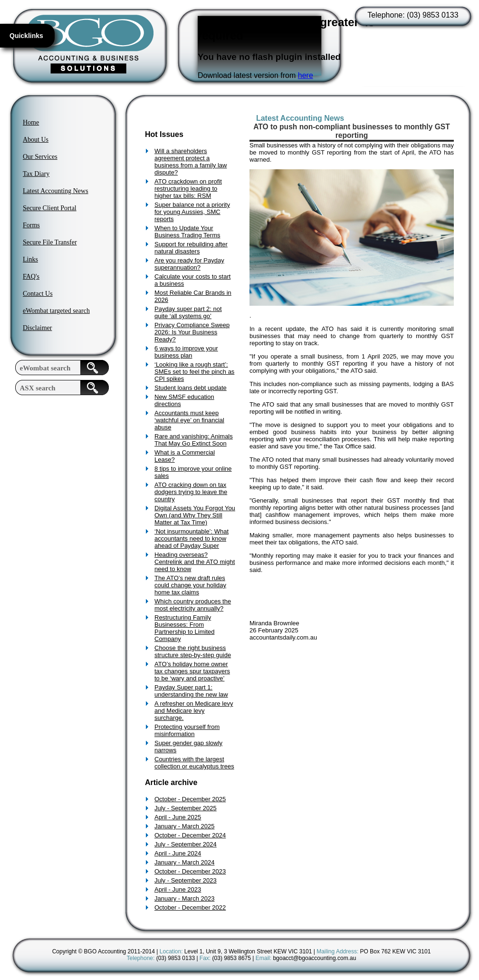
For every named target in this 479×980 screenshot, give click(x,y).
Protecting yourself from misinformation (187, 730)
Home (31, 122)
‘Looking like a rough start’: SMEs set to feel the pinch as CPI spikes (194, 372)
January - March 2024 (184, 862)
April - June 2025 (178, 817)
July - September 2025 (186, 808)
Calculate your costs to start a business (192, 280)
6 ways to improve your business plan (186, 352)
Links (30, 259)
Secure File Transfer (50, 242)
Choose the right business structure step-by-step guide (193, 651)
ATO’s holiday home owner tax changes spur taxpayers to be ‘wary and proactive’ (192, 671)
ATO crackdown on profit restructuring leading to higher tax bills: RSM (188, 189)
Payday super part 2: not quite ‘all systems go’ (188, 312)
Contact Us (38, 294)
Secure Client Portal (50, 208)
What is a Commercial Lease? (185, 456)
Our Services (40, 157)
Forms (31, 225)
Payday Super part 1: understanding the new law (191, 691)
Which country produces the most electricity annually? (193, 605)
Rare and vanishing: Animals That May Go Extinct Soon (194, 440)
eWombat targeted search (56, 311)
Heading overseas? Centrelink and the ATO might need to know (195, 562)
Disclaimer (37, 328)
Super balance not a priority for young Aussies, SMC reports (192, 212)
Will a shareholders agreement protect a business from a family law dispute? (191, 162)
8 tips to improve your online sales (193, 472)
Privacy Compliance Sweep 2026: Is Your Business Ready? (192, 332)
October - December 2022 (190, 907)
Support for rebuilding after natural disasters (191, 248)
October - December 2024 (190, 835)
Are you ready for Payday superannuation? (189, 264)
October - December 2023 (190, 871)
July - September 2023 (186, 880)
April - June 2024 (178, 853)
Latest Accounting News (56, 191)
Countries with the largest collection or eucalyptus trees (194, 763)
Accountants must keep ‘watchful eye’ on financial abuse (189, 420)
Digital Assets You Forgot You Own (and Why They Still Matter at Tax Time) (195, 515)
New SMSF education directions (184, 400)
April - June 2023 (178, 889)
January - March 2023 (184, 898)
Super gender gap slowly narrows (188, 747)
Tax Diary (36, 174)
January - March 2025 (184, 826)
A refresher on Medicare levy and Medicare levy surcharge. (194, 711)
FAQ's (31, 277)
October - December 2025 (190, 799)
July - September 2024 (186, 844)
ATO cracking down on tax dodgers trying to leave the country (191, 492)
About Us (36, 140)
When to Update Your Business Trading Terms (187, 232)
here (306, 75)
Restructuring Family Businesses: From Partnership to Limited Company (184, 628)
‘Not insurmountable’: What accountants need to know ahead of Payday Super (192, 539)
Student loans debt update (191, 388)
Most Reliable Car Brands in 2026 (193, 296)
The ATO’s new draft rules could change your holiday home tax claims (190, 585)
